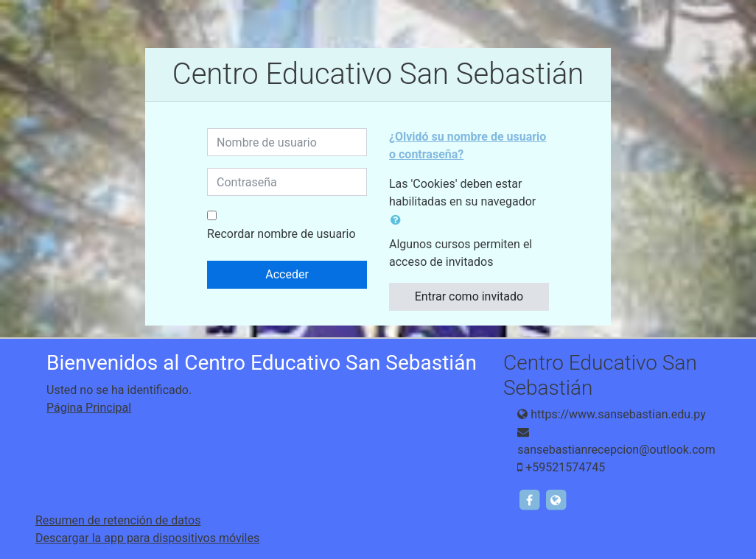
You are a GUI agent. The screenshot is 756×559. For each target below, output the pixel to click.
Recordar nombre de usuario (281, 234)
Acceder (287, 274)
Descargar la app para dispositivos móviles (147, 538)
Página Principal (89, 408)
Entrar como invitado (469, 296)
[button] (399, 220)
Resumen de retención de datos (118, 520)
